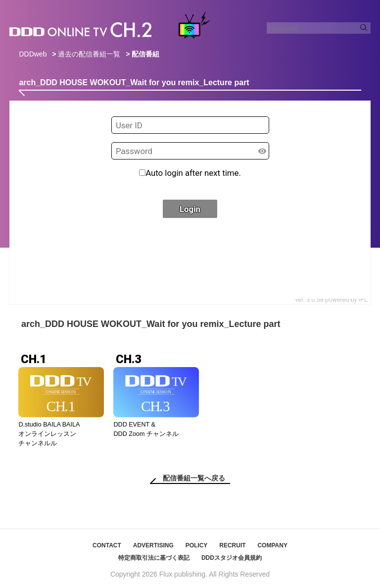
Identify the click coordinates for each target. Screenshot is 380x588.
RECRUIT (232, 545)
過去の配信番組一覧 (89, 54)
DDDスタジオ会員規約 (232, 558)
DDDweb (33, 54)
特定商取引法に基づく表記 (154, 558)
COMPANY (272, 545)
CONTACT (107, 545)
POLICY (197, 545)
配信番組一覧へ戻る (194, 478)
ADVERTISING (153, 545)
